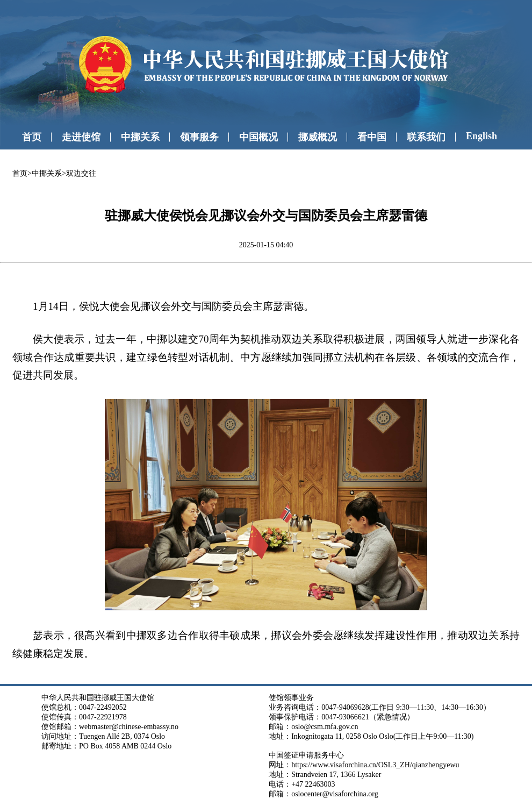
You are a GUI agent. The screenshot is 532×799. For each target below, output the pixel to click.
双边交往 (81, 173)
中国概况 (258, 137)
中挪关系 (140, 137)
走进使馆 (81, 137)
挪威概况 (318, 137)
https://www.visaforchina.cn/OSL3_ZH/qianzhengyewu (375, 765)
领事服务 (199, 137)
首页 (32, 137)
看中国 (372, 137)
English (481, 136)
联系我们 (426, 137)
